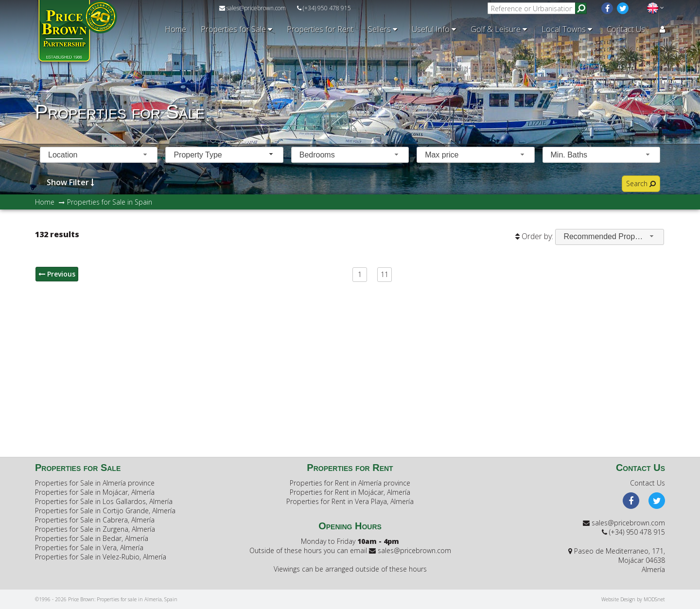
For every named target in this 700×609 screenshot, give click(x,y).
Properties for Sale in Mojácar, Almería (95, 492)
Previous (57, 274)
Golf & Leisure (499, 29)
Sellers (383, 29)
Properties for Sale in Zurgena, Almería (95, 529)
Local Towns (567, 29)
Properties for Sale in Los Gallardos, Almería (104, 501)
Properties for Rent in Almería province (350, 483)
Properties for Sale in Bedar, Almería (92, 538)
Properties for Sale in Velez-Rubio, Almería (101, 557)
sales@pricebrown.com (253, 8)
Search (641, 183)
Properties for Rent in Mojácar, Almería (350, 492)
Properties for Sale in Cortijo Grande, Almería (105, 511)
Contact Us (626, 29)
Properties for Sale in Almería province (95, 483)
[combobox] (99, 155)
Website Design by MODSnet (633, 599)
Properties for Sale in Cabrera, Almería (95, 520)
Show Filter (70, 182)
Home (175, 29)
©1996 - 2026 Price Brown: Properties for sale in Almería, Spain (106, 599)
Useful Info (434, 29)
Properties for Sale (236, 29)
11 (385, 274)
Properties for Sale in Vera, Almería (89, 548)
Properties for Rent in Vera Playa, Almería (350, 501)
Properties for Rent (320, 29)
